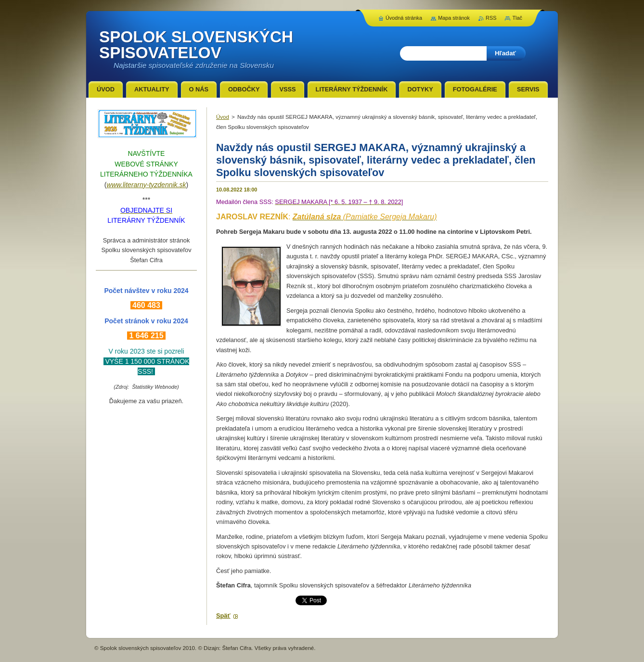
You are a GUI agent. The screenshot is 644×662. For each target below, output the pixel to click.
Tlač (517, 18)
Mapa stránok (454, 18)
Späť (223, 616)
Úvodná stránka (404, 18)
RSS (491, 18)
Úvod (223, 117)
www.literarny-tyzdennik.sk (147, 185)
